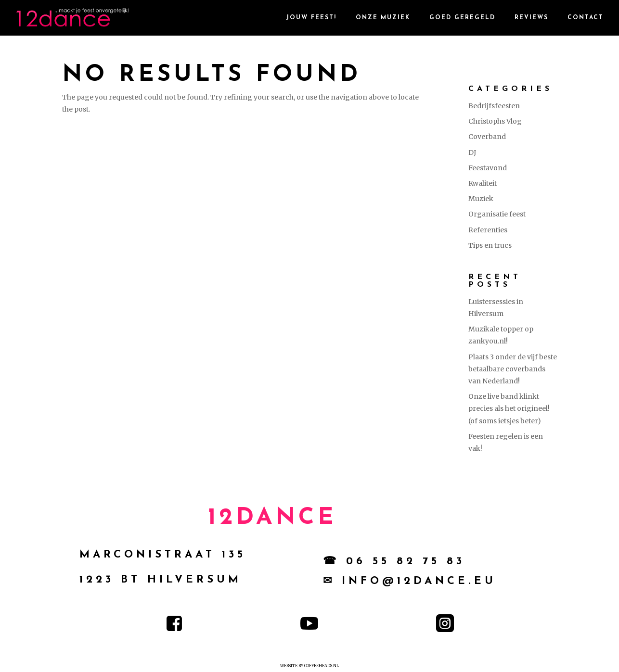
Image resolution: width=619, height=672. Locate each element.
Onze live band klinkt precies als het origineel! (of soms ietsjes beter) (509, 408)
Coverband (487, 137)
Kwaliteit (483, 183)
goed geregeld (462, 18)
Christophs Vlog (495, 121)
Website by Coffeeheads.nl (309, 666)
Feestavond (488, 168)
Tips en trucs (490, 245)
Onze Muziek (383, 18)
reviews (531, 18)
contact (586, 18)
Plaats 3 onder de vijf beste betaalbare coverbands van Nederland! (513, 369)
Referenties (488, 230)
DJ (472, 152)
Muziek (481, 199)
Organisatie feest (497, 214)
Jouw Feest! (311, 18)
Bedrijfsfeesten (494, 106)
